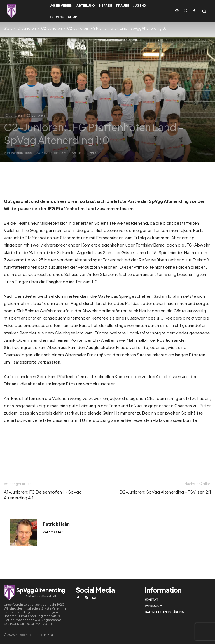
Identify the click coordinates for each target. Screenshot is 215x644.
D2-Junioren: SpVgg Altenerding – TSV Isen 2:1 (165, 492)
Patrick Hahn (21, 153)
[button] (204, 11)
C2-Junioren (52, 28)
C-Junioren (27, 28)
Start (8, 28)
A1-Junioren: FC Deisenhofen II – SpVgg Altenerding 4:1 (43, 495)
